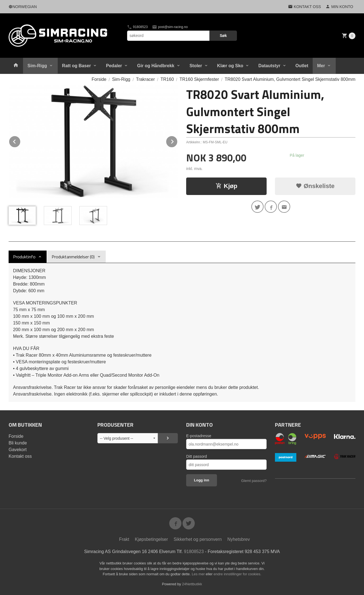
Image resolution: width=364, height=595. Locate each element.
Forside (99, 79)
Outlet (302, 66)
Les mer (199, 574)
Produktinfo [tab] (24, 257)
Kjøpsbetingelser (151, 539)
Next (178, 141)
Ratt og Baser (77, 66)
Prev (21, 141)
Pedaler (114, 66)
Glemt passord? (254, 481)
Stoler (196, 66)
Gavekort (18, 450)
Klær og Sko (230, 66)
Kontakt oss (20, 456)
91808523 (137, 27)
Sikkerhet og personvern (198, 539)
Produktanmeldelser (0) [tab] (73, 257)
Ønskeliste (315, 186)
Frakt (124, 539)
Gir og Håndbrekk (156, 66)
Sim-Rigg (37, 66)
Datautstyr (269, 66)
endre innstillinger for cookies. (237, 574)
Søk (223, 36)
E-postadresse (199, 436)
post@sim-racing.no (170, 27)
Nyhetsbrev (239, 539)
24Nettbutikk (192, 584)
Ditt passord (197, 456)
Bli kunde (18, 443)
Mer (321, 66)
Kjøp (227, 186)
